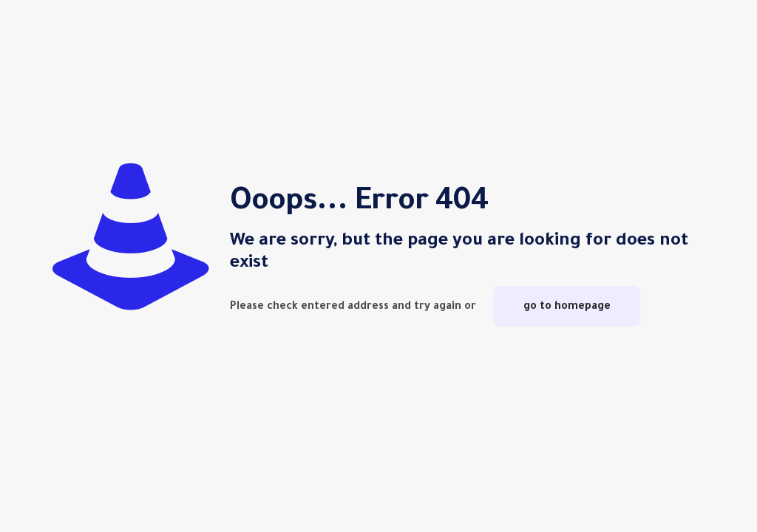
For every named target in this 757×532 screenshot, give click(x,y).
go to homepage (567, 306)
